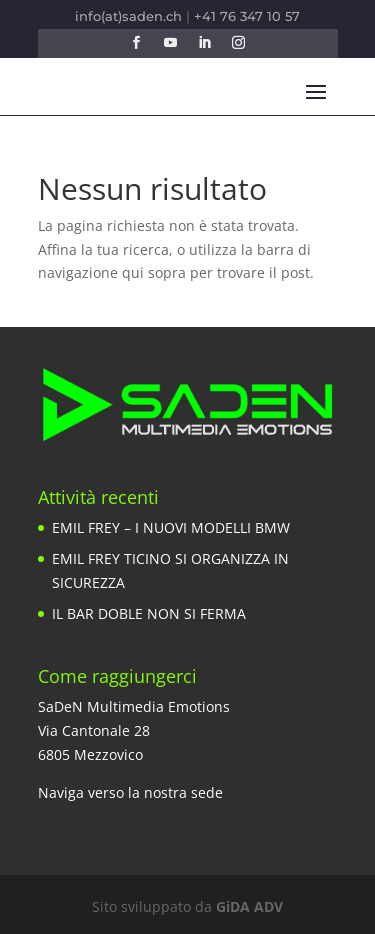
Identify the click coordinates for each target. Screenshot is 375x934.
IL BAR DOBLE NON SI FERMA (149, 613)
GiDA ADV (249, 906)
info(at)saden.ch (128, 16)
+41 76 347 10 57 (247, 16)
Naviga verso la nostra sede (130, 792)
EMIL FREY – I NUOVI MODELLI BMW (171, 527)
